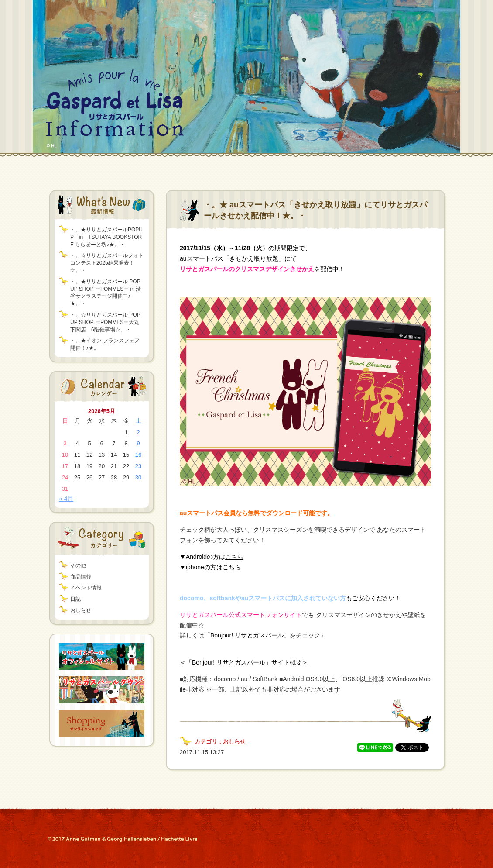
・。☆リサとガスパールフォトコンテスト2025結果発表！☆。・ (107, 263)
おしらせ (81, 610)
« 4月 (66, 499)
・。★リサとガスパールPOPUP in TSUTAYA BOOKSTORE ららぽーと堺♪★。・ (106, 237)
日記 (75, 599)
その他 (78, 565)
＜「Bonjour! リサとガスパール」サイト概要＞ (244, 662)
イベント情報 (86, 588)
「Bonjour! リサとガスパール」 (247, 635)
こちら (234, 557)
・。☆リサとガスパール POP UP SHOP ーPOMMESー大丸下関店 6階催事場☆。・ (105, 322)
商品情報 (81, 577)
